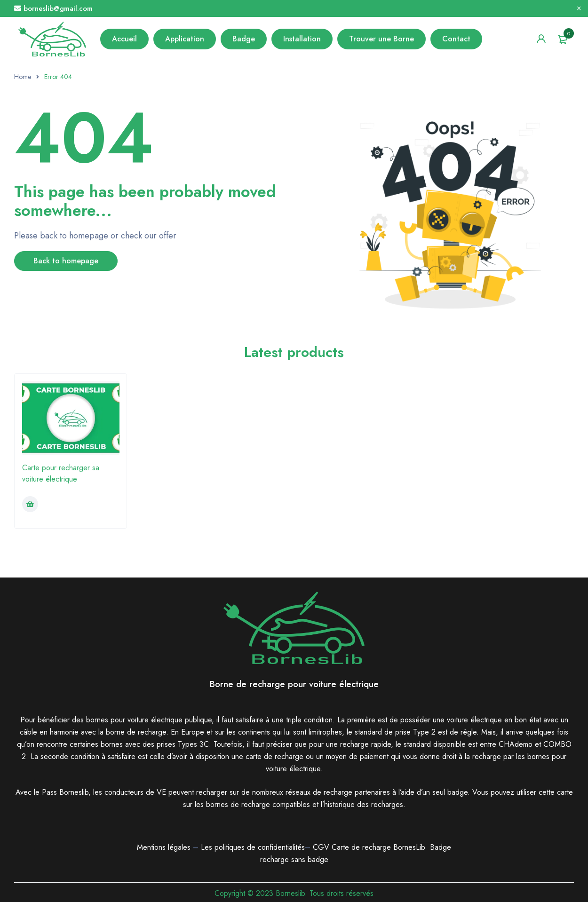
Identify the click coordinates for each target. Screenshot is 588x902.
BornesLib (409, 847)
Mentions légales (164, 847)
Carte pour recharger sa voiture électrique (61, 473)
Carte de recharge (362, 847)
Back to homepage (66, 261)
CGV (321, 847)
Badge (441, 847)
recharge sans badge (294, 859)
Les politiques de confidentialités (253, 847)
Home (23, 77)
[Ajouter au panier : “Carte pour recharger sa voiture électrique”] (30, 504)
